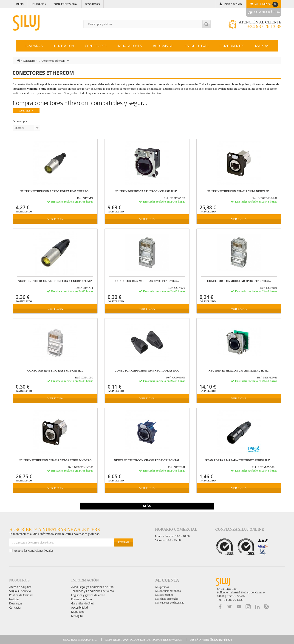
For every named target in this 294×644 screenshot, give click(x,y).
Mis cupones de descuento (170, 603)
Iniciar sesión (233, 4)
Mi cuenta (167, 580)
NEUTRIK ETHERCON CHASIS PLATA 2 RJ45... (239, 371)
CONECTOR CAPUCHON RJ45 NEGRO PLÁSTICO (147, 371)
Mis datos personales (167, 599)
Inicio (20, 4)
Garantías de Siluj (82, 603)
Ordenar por (20, 121)
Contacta (15, 608)
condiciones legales (41, 551)
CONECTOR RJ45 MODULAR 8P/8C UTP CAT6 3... (239, 281)
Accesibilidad (79, 608)
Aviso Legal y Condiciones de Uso (92, 587)
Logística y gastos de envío (88, 595)
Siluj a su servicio (20, 591)
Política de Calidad (21, 595)
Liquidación (39, 4)
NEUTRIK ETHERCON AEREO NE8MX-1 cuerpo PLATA (55, 281)
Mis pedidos (162, 587)
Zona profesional (66, 4)
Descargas (92, 4)
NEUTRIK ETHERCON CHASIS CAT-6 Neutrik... (239, 191)
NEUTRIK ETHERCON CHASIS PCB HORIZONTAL (147, 460)
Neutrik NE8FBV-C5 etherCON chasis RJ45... (147, 191)
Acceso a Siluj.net (20, 587)
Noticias (14, 599)
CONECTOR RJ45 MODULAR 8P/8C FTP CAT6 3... (147, 281)
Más (147, 506)
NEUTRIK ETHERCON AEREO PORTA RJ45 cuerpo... (55, 191)
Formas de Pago (82, 599)
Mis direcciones (164, 595)
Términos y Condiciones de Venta (93, 591)
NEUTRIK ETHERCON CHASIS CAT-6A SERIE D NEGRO (55, 460)
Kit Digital (77, 616)
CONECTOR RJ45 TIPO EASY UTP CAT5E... (55, 371)
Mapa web (78, 612)
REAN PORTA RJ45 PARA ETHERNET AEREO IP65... (239, 460)
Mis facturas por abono (168, 591)
